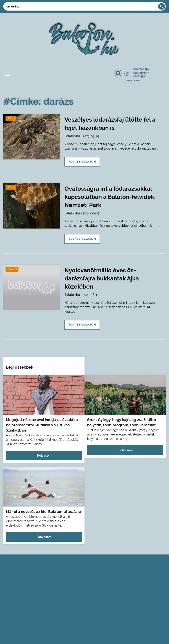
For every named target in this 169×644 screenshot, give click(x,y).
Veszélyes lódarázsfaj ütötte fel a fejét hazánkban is (110, 124)
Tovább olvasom (82, 162)
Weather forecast (133, 80)
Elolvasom (44, 456)
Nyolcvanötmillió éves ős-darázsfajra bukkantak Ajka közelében (102, 278)
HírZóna (11, 118)
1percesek (12, 269)
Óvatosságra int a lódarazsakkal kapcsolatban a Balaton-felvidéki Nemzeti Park (110, 197)
